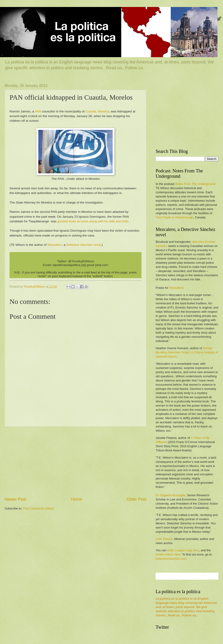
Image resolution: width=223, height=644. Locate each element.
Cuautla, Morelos (97, 111)
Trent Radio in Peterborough (174, 217)
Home (76, 499)
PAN (38, 111)
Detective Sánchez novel (84, 245)
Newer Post (15, 499)
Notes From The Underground (195, 184)
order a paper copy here (183, 550)
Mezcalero (176, 288)
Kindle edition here (168, 554)
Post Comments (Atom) (39, 508)
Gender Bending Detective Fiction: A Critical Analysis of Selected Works (187, 352)
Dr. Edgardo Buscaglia (171, 495)
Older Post (136, 499)
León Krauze (164, 539)
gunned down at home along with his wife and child (93, 221)
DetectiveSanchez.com (171, 559)
